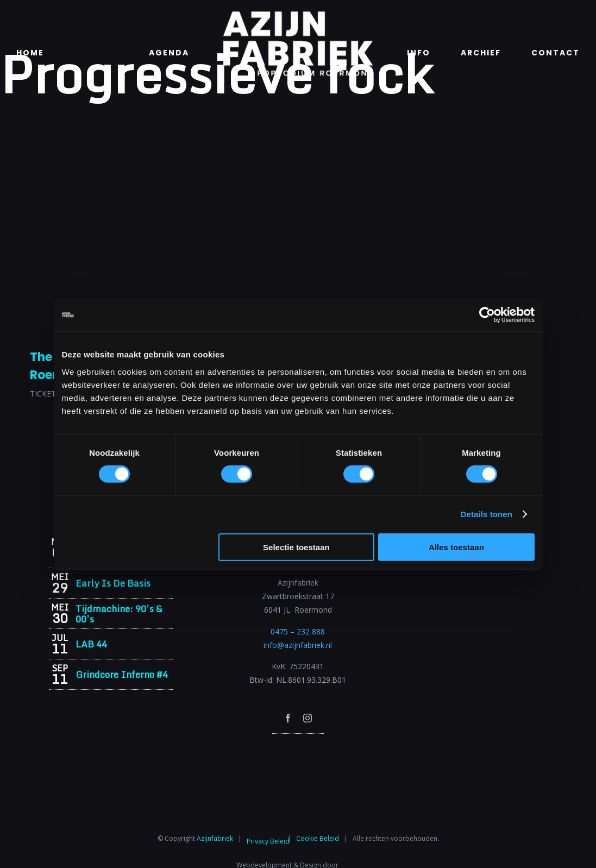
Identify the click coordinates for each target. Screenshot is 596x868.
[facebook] (288, 718)
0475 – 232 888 (298, 631)
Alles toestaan (456, 547)
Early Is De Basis (113, 583)
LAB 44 (91, 644)
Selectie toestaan (296, 547)
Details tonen (487, 514)
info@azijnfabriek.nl (298, 645)
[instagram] (308, 718)
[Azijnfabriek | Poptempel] (298, 748)
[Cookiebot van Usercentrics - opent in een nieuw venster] (487, 315)
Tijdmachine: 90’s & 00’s (119, 614)
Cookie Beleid (318, 838)
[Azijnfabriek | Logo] (298, 14)
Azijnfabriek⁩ (215, 838)
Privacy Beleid (268, 841)
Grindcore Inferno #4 (122, 674)
